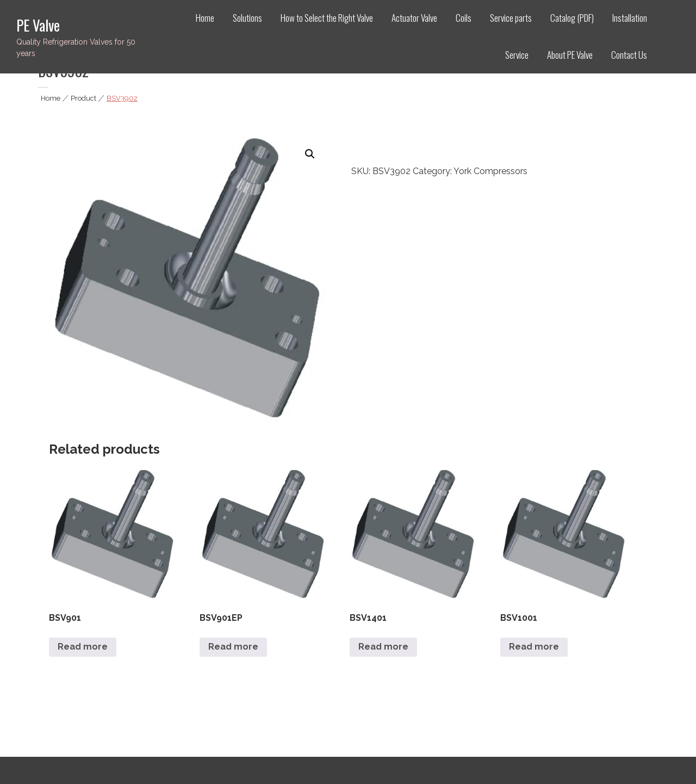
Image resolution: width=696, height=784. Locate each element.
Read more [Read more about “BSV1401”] (383, 647)
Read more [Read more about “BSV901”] (83, 647)
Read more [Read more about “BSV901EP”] (233, 647)
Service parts (511, 18)
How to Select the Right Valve (327, 18)
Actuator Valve (414, 18)
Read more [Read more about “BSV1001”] (534, 647)
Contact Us (629, 55)
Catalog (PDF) (572, 18)
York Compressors (490, 171)
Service (517, 55)
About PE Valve (570, 55)
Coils (464, 18)
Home (205, 18)
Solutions (247, 18)
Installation (630, 18)
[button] (310, 154)
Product (83, 98)
